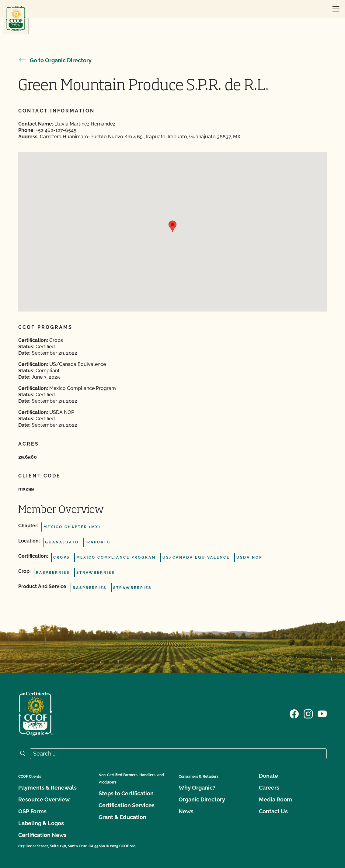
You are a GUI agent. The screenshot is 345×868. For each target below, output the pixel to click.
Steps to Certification (126, 793)
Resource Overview (44, 799)
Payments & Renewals (47, 788)
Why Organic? (197, 788)
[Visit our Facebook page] (294, 713)
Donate (268, 776)
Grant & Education (122, 817)
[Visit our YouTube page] (322, 713)
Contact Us (273, 811)
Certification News (42, 835)
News (186, 811)
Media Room (275, 799)
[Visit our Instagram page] (308, 713)
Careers (269, 788)
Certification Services (127, 805)
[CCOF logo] (16, 19)
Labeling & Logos (41, 823)
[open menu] (336, 9)
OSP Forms (32, 811)
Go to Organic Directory (55, 60)
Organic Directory (202, 799)
